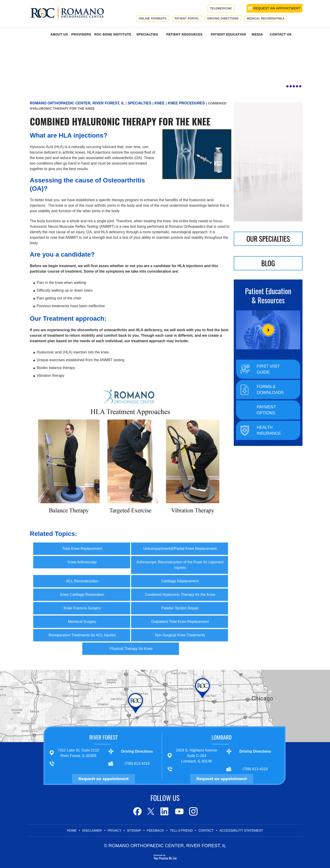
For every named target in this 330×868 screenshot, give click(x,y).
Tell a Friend (181, 830)
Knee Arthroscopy (82, 562)
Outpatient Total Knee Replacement (180, 622)
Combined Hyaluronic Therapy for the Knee (180, 595)
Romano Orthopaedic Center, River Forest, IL (77, 103)
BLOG (268, 263)
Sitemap (134, 830)
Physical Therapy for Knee (131, 649)
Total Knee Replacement (82, 549)
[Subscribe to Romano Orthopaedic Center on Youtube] (179, 811)
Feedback (155, 830)
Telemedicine (221, 8)
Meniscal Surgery (82, 622)
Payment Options (266, 410)
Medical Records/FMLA (266, 18)
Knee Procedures (186, 103)
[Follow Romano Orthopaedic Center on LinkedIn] (165, 811)
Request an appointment (103, 779)
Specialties (147, 34)
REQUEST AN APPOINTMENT (277, 8)
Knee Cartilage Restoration (82, 595)
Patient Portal (187, 18)
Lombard (222, 737)
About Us (59, 34)
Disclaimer (92, 830)
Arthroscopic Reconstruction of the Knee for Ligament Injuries (180, 565)
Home (41, 34)
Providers (81, 34)
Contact (206, 830)
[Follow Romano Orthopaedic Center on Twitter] (151, 811)
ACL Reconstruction (82, 581)
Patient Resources (184, 34)
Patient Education (228, 34)
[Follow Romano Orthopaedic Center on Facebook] (137, 811)
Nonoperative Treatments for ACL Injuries (82, 635)
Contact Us (280, 34)
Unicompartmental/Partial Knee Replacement (180, 549)
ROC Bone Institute (113, 34)
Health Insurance (269, 430)
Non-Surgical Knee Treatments (180, 635)
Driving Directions (223, 18)
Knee (159, 103)
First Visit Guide (268, 369)
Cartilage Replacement (180, 581)
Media (257, 34)
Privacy (114, 830)
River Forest (104, 737)
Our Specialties (268, 239)
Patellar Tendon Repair (180, 608)
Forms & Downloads (270, 390)
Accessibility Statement (241, 830)
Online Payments (153, 18)
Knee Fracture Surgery (82, 608)
